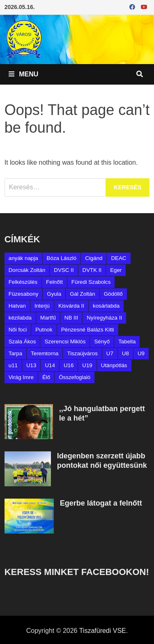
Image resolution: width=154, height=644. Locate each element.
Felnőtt (54, 282)
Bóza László (62, 258)
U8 (125, 353)
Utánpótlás (114, 365)
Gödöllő (113, 294)
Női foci (18, 330)
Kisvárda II (71, 306)
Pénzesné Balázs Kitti (88, 330)
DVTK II (92, 270)
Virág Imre (21, 377)
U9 (141, 353)
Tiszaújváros (82, 353)
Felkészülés (23, 282)
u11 (13, 365)
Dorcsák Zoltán (27, 270)
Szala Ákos (22, 342)
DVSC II (64, 270)
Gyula (54, 294)
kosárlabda (106, 306)
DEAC (118, 258)
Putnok (44, 330)
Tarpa (15, 353)
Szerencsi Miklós (65, 342)
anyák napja (23, 258)
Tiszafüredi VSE (103, 631)
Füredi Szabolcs (91, 282)
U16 (69, 365)
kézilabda (20, 318)
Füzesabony (24, 294)
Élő (46, 377)
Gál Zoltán (83, 294)
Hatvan (17, 306)
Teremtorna (45, 353)
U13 (31, 365)
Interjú (42, 306)
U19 (87, 365)
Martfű (48, 318)
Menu (24, 74)
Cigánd (94, 258)
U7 (110, 353)
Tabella (127, 342)
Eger (116, 270)
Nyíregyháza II (104, 318)
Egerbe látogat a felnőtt (101, 503)
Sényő (102, 342)
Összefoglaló (75, 377)
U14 (50, 365)
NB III (71, 318)
